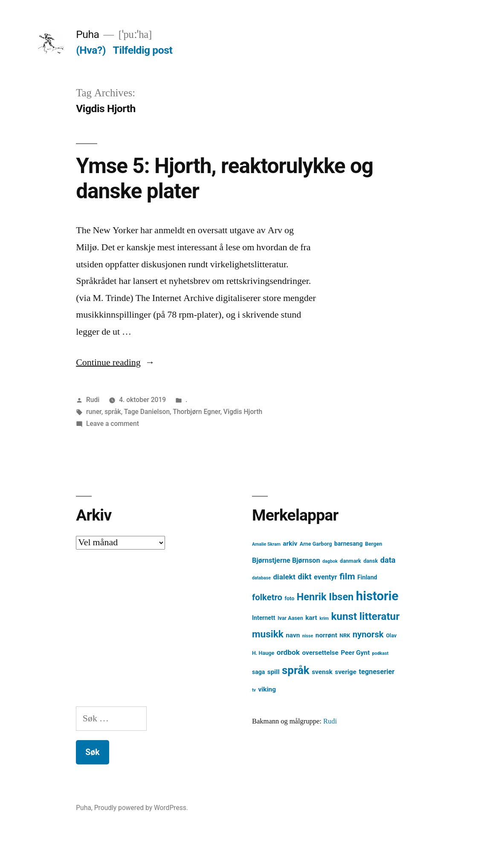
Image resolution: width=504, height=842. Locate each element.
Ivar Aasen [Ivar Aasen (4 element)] (290, 618)
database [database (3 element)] (261, 578)
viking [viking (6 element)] (267, 689)
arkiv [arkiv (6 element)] (290, 544)
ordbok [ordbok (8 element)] (288, 652)
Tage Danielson (147, 412)
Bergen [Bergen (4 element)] (374, 544)
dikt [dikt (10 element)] (304, 577)
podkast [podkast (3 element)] (380, 653)
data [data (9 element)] (388, 560)
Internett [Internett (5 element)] (264, 618)
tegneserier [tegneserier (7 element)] (377, 672)
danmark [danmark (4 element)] (350, 561)
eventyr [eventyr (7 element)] (326, 577)
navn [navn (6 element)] (293, 635)
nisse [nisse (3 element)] (308, 636)
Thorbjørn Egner (196, 412)
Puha (87, 34)
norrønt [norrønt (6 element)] (326, 635)
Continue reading (115, 362)
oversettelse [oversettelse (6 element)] (320, 653)
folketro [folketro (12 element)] (267, 597)
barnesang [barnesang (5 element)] (349, 544)
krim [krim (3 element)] (324, 618)
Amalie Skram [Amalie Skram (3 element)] (266, 544)
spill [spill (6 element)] (274, 672)
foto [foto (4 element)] (290, 598)
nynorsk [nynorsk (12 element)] (368, 634)
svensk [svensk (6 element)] (322, 672)
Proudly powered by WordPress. (141, 808)
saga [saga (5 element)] (258, 672)
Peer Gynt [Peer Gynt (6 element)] (355, 653)
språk (113, 412)
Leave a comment (113, 424)
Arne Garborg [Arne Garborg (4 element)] (316, 544)
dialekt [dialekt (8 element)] (284, 577)
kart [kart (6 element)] (311, 618)
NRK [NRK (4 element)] (345, 635)
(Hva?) (91, 50)
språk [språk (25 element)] (296, 670)
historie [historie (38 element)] (377, 596)
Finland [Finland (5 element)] (367, 577)
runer (94, 412)
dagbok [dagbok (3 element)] (330, 561)
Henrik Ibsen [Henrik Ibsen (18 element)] (325, 597)
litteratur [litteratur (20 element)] (379, 616)
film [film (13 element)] (347, 576)
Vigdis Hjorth (243, 412)
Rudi (93, 400)
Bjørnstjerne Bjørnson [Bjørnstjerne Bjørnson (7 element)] (286, 560)
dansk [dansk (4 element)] (371, 561)
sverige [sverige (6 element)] (346, 672)
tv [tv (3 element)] (254, 690)
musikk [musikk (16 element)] (268, 634)
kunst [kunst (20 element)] (344, 616)
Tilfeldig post (143, 50)
